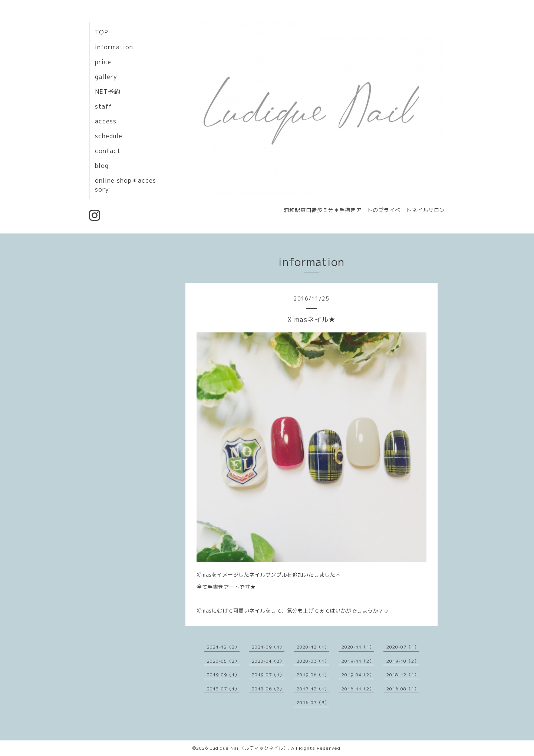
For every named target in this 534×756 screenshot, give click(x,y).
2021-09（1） (268, 647)
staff (103, 106)
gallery (106, 77)
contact (108, 151)
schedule (109, 136)
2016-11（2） (358, 689)
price (103, 62)
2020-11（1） (358, 647)
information (114, 47)
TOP (102, 32)
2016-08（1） (403, 689)
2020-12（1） (313, 647)
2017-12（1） (313, 689)
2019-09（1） (223, 675)
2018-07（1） (223, 689)
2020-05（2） (223, 661)
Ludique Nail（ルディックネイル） (249, 748)
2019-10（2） (403, 661)
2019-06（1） (313, 675)
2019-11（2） (358, 661)
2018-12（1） (403, 675)
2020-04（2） (268, 661)
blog (102, 166)
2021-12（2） (223, 647)
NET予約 (108, 92)
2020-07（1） (403, 647)
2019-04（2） (358, 675)
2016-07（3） (313, 702)
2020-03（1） (313, 661)
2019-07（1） (268, 675)
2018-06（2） (268, 689)
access (106, 121)
